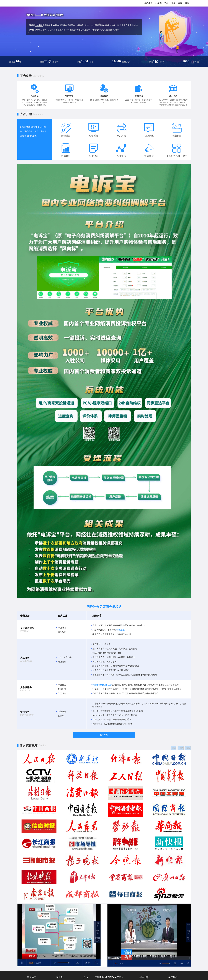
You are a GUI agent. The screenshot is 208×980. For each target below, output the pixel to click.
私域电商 (155, 904)
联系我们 (172, 901)
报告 (188, 747)
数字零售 (143, 901)
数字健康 (155, 915)
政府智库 (111, 904)
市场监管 (155, 901)
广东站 (86, 918)
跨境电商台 (60, 901)
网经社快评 (99, 928)
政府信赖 (173, 96)
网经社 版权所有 (104, 948)
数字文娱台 (60, 932)
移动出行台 (60, 911)
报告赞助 (111, 907)
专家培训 (111, 921)
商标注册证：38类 (132, 975)
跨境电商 (143, 908)
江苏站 (86, 929)
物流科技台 (71, 915)
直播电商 (143, 904)
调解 (172, 747)
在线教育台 (60, 904)
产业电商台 (71, 901)
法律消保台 (71, 918)
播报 (187, 3)
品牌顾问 (98, 918)
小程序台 (70, 932)
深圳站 (86, 932)
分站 (86, 895)
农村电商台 (71, 908)
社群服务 (98, 921)
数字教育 (155, 918)
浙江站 (86, 915)
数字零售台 (71, 922)
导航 (180, 3)
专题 (173, 3)
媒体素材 (172, 922)
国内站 (86, 904)
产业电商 (143, 911)
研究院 (110, 918)
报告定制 (111, 911)
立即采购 (104, 735)
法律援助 (104, 96)
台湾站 (86, 936)
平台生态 (32, 895)
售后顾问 (124, 914)
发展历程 (172, 904)
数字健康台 (71, 911)
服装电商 (143, 915)
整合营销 (98, 911)
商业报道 (98, 904)
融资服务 (124, 911)
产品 (166, 3)
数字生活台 (71, 925)
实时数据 (69, 96)
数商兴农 (155, 911)
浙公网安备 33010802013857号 (111, 975)
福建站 (86, 925)
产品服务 (172, 918)
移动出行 (143, 918)
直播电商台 (60, 915)
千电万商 (124, 928)
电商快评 (143, 925)
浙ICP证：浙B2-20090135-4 (76, 975)
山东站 (86, 922)
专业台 (59, 895)
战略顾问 (111, 914)
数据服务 (124, 907)
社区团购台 (60, 908)
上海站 (86, 911)
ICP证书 (91, 975)
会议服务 (124, 921)
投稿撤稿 (172, 908)
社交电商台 (71, 904)
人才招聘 (172, 915)
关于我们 (173, 895)
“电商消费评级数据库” (102, 685)
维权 (180, 747)
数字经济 (155, 922)
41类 (141, 975)
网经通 (123, 904)
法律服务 (124, 918)
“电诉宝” (39, 25)
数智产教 (155, 908)
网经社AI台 (60, 936)
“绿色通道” (121, 630)
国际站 (86, 901)
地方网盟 (124, 925)
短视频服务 (99, 925)
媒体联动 (139, 96)
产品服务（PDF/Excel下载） (109, 895)
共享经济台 (60, 922)
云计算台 (59, 929)
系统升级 (35, 96)
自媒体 (97, 907)
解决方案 (144, 895)
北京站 (86, 908)
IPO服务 (98, 914)
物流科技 (143, 922)
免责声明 (172, 911)
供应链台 (70, 929)
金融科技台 (60, 918)
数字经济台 (60, 925)
